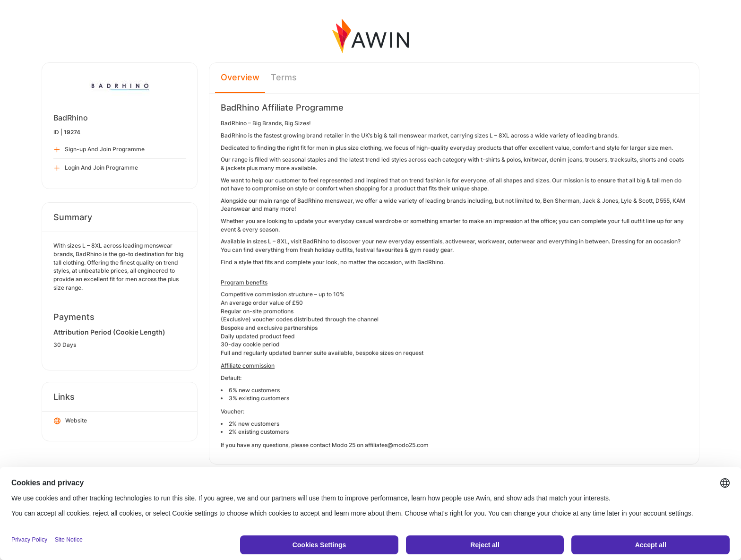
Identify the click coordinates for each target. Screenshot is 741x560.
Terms (284, 77)
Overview (240, 77)
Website (70, 421)
